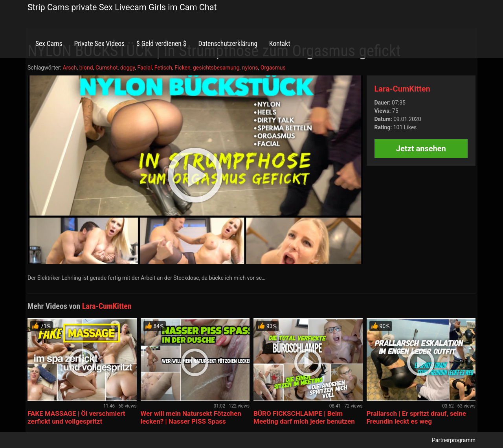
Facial (145, 68)
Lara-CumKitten (402, 89)
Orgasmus (273, 68)
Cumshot (107, 68)
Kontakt (280, 44)
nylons (250, 68)
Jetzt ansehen (421, 149)
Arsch (70, 68)
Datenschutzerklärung (228, 44)
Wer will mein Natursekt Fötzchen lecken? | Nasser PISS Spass (191, 417)
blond (86, 68)
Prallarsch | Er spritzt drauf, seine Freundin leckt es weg (416, 417)
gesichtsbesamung (216, 68)
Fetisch (163, 68)
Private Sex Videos (99, 44)
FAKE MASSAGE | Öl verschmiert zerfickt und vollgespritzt (76, 417)
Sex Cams (49, 44)
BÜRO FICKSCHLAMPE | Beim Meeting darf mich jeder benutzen (304, 417)
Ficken (183, 68)
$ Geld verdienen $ (161, 44)
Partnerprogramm (454, 440)
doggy (128, 68)
